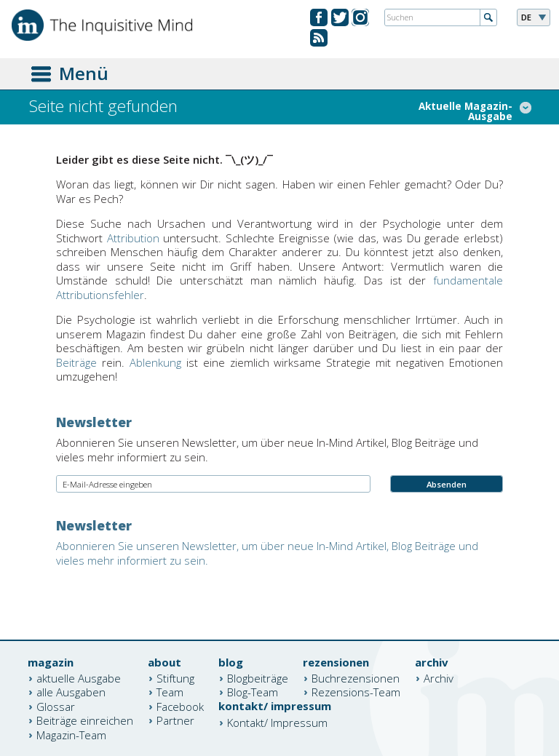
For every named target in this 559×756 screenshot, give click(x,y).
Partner (175, 720)
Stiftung (175, 677)
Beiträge (76, 362)
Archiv (439, 677)
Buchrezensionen (356, 677)
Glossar (56, 706)
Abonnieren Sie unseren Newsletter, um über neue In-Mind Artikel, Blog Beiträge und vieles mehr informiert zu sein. (267, 553)
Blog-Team (253, 692)
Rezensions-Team (356, 692)
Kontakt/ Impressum (277, 722)
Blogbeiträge (258, 677)
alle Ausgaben (71, 692)
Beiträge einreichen (85, 720)
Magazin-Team (71, 734)
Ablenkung (155, 362)
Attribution (133, 238)
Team (170, 692)
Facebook (180, 706)
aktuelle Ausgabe (79, 677)
